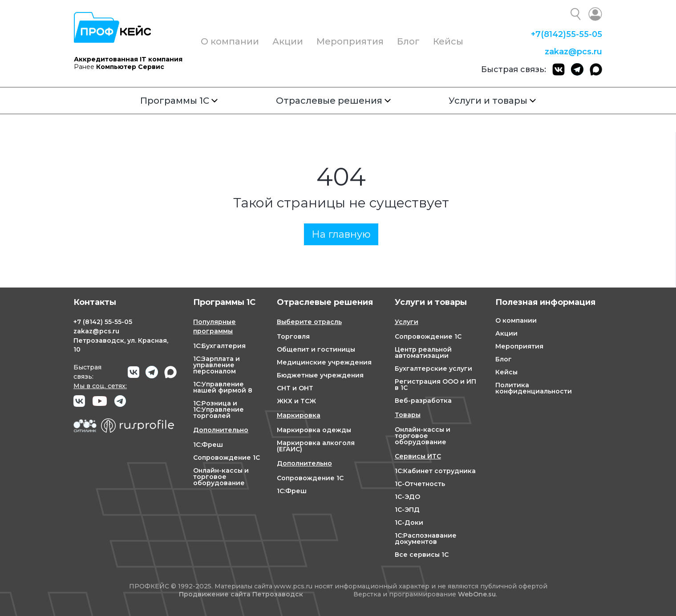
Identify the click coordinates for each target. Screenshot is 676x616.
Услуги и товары (492, 101)
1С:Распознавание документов (426, 539)
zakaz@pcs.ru (573, 52)
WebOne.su (477, 594)
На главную (341, 234)
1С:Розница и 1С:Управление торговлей (219, 409)
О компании (230, 41)
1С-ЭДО (407, 497)
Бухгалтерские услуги (433, 369)
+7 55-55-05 (567, 34)
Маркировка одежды (314, 430)
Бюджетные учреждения (320, 375)
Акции (288, 41)
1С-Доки (409, 523)
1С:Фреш (208, 445)
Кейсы (448, 41)
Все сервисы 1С (422, 555)
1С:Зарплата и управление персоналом (217, 365)
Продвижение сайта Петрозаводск (241, 594)
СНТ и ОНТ (295, 388)
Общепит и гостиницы (316, 349)
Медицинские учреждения (324, 362)
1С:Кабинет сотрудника (435, 471)
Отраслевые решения (333, 101)
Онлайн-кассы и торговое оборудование (221, 477)
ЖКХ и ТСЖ (296, 401)
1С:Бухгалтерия (219, 346)
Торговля (293, 336)
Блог (408, 41)
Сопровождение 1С (227, 458)
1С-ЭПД (407, 510)
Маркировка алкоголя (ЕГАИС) (316, 446)
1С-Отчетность (420, 484)
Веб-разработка (423, 401)
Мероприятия (350, 41)
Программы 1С (179, 101)
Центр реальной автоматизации (423, 353)
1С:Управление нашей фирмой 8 (223, 387)
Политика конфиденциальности (534, 388)
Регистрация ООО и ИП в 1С (435, 385)
